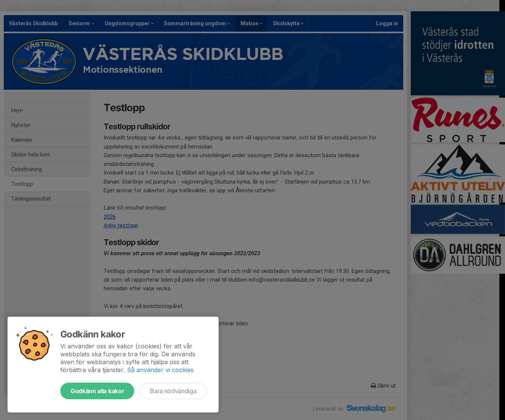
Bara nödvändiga (173, 391)
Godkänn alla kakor (97, 391)
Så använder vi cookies (160, 370)
